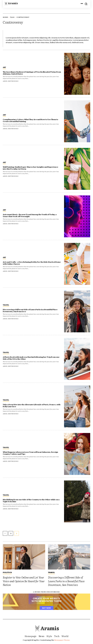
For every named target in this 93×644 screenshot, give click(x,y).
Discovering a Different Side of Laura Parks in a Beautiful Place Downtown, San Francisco (30, 310)
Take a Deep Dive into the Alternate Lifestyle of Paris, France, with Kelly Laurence (32, 405)
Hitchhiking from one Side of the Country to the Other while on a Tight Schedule (31, 500)
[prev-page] (5, 533)
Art (4, 67)
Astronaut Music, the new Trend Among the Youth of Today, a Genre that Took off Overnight (30, 215)
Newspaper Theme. (62, 640)
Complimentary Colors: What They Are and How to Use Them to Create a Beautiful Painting (30, 120)
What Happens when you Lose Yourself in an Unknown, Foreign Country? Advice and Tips (30, 453)
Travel (6, 305)
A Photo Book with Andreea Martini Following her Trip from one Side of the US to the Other (31, 358)
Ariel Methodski (11, 81)
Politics (7, 572)
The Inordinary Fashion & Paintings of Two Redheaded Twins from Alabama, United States (32, 73)
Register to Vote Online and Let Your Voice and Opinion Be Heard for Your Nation (24, 581)
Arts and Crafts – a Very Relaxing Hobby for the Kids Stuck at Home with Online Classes (32, 263)
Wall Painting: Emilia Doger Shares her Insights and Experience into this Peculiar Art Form (30, 168)
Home (5, 17)
